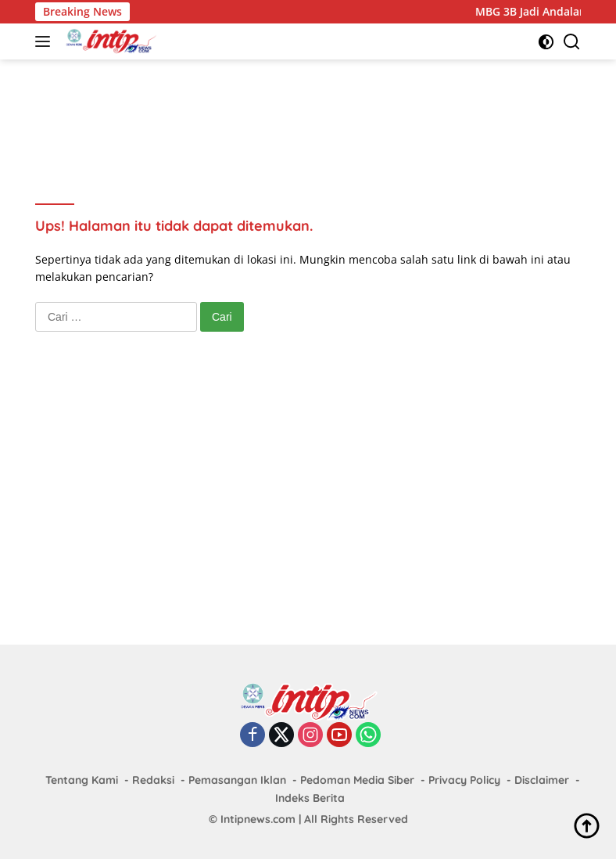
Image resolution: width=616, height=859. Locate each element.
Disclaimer (542, 780)
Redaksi (153, 780)
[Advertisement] (320, 110)
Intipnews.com (258, 819)
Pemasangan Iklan (237, 780)
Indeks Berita (310, 798)
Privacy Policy (464, 780)
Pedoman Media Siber (357, 780)
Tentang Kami (82, 780)
